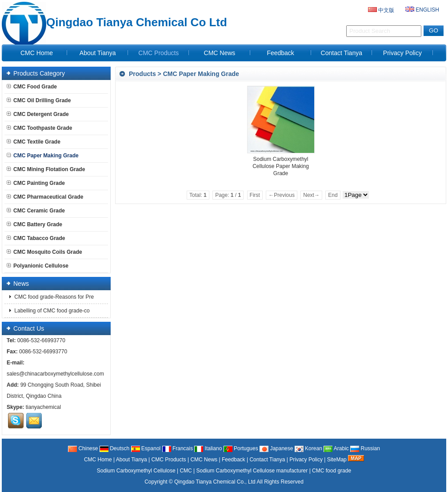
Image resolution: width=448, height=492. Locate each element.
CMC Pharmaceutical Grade (45, 197)
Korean (308, 448)
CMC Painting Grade (36, 183)
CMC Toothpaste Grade (39, 128)
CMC (186, 471)
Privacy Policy (402, 53)
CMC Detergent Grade (38, 114)
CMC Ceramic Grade (36, 211)
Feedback (280, 53)
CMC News (220, 53)
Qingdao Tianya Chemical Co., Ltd (215, 482)
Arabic (336, 448)
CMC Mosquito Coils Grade (44, 252)
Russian (365, 448)
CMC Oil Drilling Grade (39, 100)
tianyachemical (43, 407)
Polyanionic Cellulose (38, 266)
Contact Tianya (342, 53)
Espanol (146, 448)
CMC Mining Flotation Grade (46, 169)
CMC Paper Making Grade (201, 74)
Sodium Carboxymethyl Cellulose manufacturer (252, 471)
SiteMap (337, 460)
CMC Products (158, 53)
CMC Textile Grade (34, 142)
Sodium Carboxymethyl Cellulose (136, 471)
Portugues (241, 448)
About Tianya (98, 53)
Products (142, 74)
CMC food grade (332, 471)
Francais (178, 448)
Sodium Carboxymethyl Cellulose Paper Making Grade (281, 166)
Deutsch (114, 448)
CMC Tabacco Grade (36, 238)
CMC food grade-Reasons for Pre (53, 297)
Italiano (208, 448)
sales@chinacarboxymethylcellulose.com (55, 374)
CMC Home (37, 53)
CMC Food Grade (32, 87)
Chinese (83, 448)
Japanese (276, 448)
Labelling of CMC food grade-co (51, 311)
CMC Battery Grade (34, 224)
